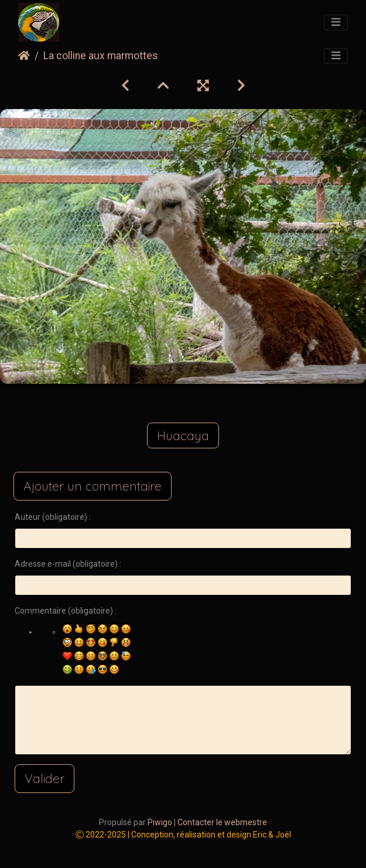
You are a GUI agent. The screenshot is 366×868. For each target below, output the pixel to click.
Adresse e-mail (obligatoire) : (68, 564)
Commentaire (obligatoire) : (66, 611)
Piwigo (160, 822)
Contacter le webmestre (222, 822)
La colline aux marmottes (101, 56)
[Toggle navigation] (336, 23)
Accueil (24, 56)
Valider (45, 778)
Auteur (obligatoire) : (53, 517)
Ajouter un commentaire (93, 486)
